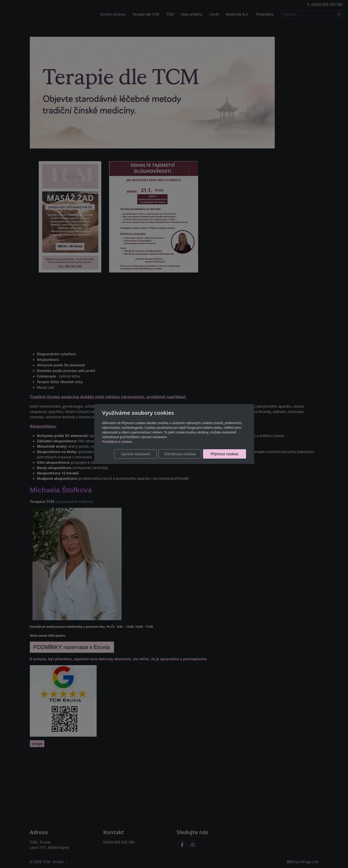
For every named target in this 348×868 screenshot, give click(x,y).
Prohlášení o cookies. (118, 442)
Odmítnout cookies (180, 454)
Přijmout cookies (225, 454)
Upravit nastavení (135, 454)
